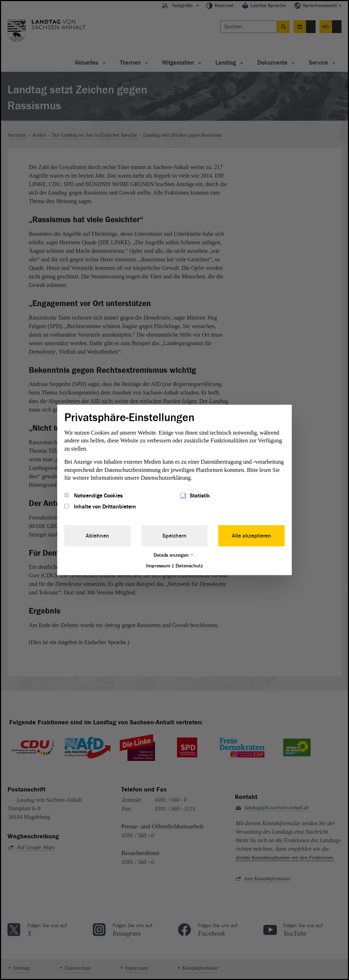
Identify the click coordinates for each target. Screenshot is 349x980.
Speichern (174, 535)
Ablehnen (97, 535)
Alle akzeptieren (251, 535)
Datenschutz (189, 565)
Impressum (158, 565)
